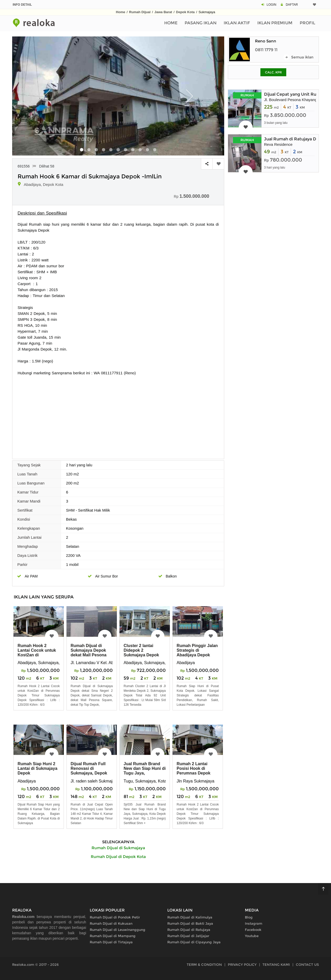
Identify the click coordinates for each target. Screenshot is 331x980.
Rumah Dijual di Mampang (113, 936)
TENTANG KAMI (276, 964)
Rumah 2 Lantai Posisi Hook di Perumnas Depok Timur (194, 771)
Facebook (253, 930)
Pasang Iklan (201, 23)
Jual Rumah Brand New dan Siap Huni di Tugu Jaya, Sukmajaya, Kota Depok (145, 773)
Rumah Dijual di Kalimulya (190, 917)
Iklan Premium (275, 23)
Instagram (254, 923)
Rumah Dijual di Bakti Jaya (190, 923)
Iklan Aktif (237, 23)
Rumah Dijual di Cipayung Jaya (194, 942)
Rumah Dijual (140, 12)
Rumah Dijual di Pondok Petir (115, 917)
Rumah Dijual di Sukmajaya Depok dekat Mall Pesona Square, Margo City (89, 653)
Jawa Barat (163, 12)
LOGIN (271, 5)
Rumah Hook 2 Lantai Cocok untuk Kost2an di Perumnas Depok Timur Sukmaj (37, 655)
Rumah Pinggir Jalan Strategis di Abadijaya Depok (197, 650)
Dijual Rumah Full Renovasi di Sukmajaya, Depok (89, 768)
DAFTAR (292, 5)
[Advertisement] (118, 415)
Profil (307, 23)
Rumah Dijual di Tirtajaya (111, 942)
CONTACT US (307, 964)
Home (121, 12)
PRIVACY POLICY (242, 964)
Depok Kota (185, 12)
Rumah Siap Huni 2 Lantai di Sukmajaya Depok (37, 768)
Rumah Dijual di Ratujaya (189, 930)
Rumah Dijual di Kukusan (111, 923)
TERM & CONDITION (204, 964)
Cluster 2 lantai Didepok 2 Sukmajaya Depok (141, 650)
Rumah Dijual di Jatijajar (188, 936)
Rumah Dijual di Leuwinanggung (118, 930)
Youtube (252, 936)
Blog (249, 917)
